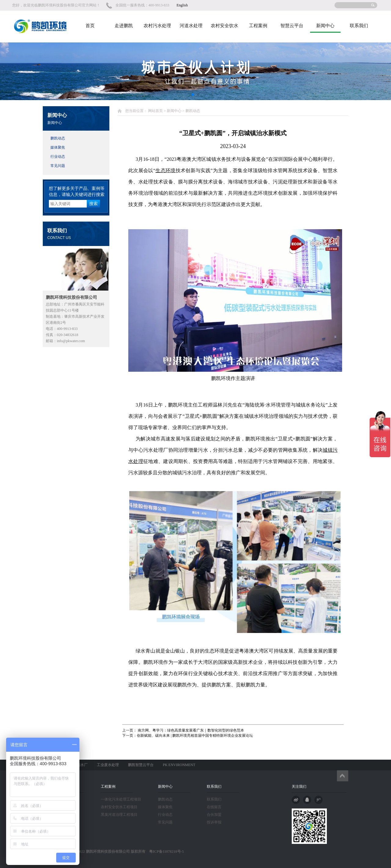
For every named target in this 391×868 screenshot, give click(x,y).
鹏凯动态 (58, 138)
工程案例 (258, 26)
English (182, 5)
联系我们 (359, 26)
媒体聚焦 (58, 147)
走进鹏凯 (124, 26)
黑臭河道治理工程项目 (119, 815)
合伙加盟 (214, 815)
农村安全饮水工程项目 (119, 807)
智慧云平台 (292, 26)
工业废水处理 (108, 765)
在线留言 (214, 807)
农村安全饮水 (225, 26)
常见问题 (58, 166)
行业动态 (58, 157)
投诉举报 (214, 822)
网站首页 (155, 111)
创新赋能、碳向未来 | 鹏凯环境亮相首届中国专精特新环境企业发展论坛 (195, 736)
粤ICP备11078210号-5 (165, 852)
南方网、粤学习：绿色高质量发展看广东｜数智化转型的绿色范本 (190, 730)
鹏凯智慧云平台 (141, 765)
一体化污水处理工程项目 (121, 799)
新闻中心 (325, 26)
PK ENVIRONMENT (179, 765)
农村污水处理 (157, 26)
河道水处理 (191, 26)
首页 (90, 26)
